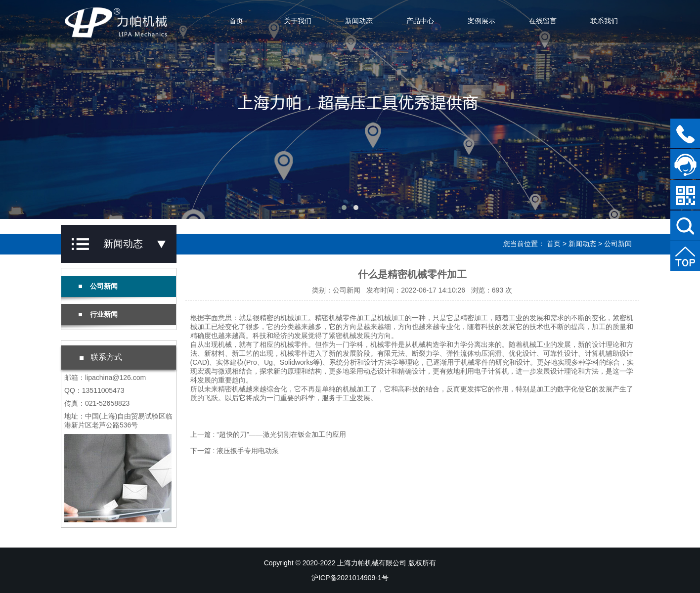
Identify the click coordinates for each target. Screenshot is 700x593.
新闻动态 (359, 21)
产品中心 (420, 21)
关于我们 (298, 21)
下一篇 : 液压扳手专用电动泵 (235, 451)
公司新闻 (618, 244)
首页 (236, 21)
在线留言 (543, 21)
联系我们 (604, 21)
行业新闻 (98, 314)
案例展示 (481, 21)
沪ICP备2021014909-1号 (350, 578)
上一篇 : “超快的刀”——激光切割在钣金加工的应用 (268, 434)
